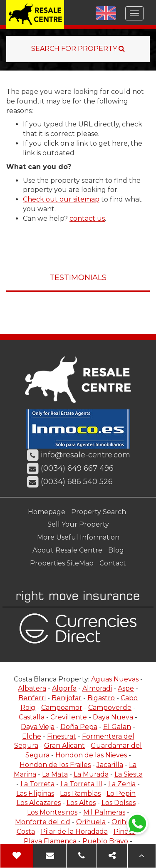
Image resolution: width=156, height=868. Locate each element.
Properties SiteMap (62, 563)
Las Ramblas (80, 794)
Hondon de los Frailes (55, 765)
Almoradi (97, 688)
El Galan (117, 727)
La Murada (91, 774)
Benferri (32, 698)
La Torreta (37, 784)
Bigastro (101, 698)
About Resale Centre (67, 550)
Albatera (32, 688)
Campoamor (62, 708)
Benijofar (67, 698)
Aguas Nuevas (115, 679)
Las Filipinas (35, 794)
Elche (32, 736)
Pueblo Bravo (105, 841)
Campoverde (110, 708)
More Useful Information (78, 537)
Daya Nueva (113, 717)
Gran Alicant (64, 746)
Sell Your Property (78, 524)
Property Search (99, 512)
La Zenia (122, 784)
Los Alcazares (39, 803)
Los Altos (81, 803)
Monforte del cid (43, 822)
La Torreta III (81, 784)
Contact (113, 563)
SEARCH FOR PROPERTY (78, 49)
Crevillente (69, 717)
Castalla (32, 717)
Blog (116, 550)
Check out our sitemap (61, 199)
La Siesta (129, 774)
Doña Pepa (79, 727)
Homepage (47, 512)
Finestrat (62, 736)
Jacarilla (110, 765)
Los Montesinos (52, 812)
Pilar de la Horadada (74, 831)
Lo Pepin (121, 794)
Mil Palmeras (104, 812)
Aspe (126, 688)
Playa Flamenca (50, 841)
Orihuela (91, 822)
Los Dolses (119, 803)
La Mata (55, 774)
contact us (87, 218)
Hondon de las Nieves (91, 755)
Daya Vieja (38, 727)
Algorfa (64, 688)
